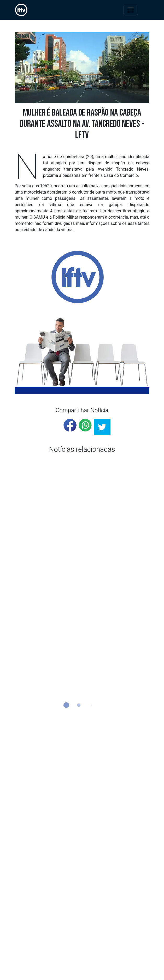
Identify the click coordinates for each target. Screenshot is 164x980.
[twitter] (102, 427)
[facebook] (70, 425)
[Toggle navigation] (131, 10)
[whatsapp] (85, 425)
